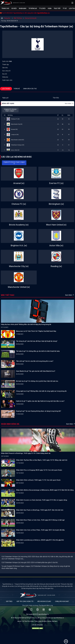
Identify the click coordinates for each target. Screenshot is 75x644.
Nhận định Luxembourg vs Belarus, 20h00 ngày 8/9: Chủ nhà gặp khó (40, 540)
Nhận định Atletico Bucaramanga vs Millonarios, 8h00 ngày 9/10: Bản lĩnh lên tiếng (45, 490)
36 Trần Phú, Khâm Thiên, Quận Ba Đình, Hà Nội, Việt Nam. (40, 621)
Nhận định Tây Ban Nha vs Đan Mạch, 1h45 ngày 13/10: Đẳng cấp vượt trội (42, 460)
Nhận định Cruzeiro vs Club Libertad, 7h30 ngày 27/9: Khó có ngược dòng (42, 500)
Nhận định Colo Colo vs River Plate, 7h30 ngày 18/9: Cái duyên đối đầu (40, 530)
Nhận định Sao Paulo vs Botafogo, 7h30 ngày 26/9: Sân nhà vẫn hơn (40, 510)
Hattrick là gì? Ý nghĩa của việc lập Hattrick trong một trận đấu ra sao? (40, 401)
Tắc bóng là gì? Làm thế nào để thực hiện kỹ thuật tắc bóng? (37, 341)
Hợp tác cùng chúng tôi (25, 601)
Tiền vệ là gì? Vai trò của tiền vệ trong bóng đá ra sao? (35, 361)
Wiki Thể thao (18, 18)
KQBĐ (50, 8)
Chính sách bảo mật (62, 601)
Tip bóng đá (33, 8)
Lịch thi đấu (6, 89)
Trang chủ (5, 8)
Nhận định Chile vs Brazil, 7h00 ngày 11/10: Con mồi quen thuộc (38, 480)
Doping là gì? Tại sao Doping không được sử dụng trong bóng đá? (39, 411)
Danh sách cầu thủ (30, 89)
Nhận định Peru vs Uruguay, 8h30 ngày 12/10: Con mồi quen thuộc (39, 470)
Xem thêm (69, 104)
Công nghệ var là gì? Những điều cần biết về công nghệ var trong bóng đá (41, 391)
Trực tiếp (57, 8)
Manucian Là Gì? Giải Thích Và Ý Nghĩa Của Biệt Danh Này (36, 331)
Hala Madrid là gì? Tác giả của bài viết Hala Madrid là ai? (36, 371)
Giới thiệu (9, 601)
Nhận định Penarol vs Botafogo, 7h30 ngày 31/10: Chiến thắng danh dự (26, 453)
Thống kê (17, 89)
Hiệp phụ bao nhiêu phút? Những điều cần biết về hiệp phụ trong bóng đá (26, 324)
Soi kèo (14, 8)
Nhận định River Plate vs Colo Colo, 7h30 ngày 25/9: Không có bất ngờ (40, 520)
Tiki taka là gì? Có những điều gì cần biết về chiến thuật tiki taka (38, 351)
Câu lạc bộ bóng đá (31, 18)
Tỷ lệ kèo (42, 8)
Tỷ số (65, 8)
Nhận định (23, 8)
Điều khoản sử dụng (44, 601)
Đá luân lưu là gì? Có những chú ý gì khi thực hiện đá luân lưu (37, 381)
